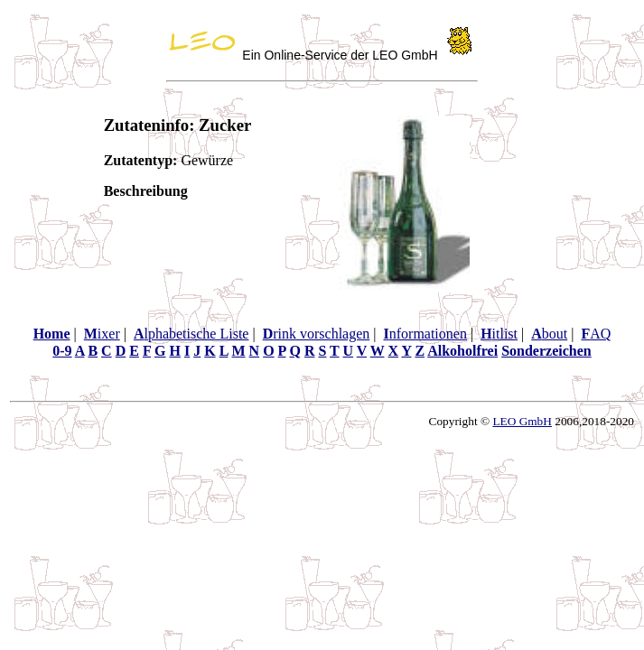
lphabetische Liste (191, 334)
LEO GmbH (522, 421)
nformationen (425, 334)
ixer (102, 334)
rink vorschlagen (317, 334)
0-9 (62, 351)
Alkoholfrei (462, 351)
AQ (596, 334)
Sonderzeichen (546, 351)
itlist (499, 334)
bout (549, 334)
